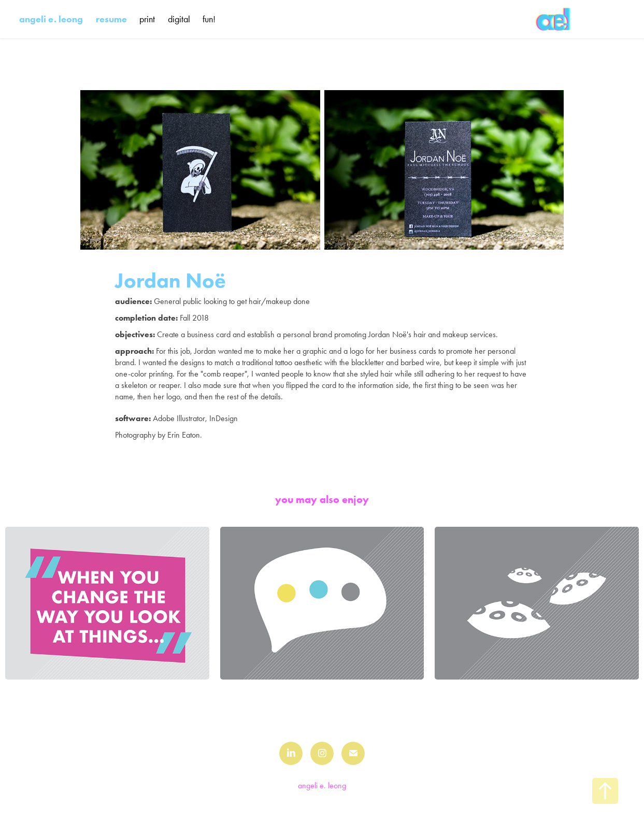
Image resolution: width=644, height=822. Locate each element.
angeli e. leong (51, 19)
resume (111, 19)
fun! (209, 19)
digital (179, 19)
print (147, 19)
